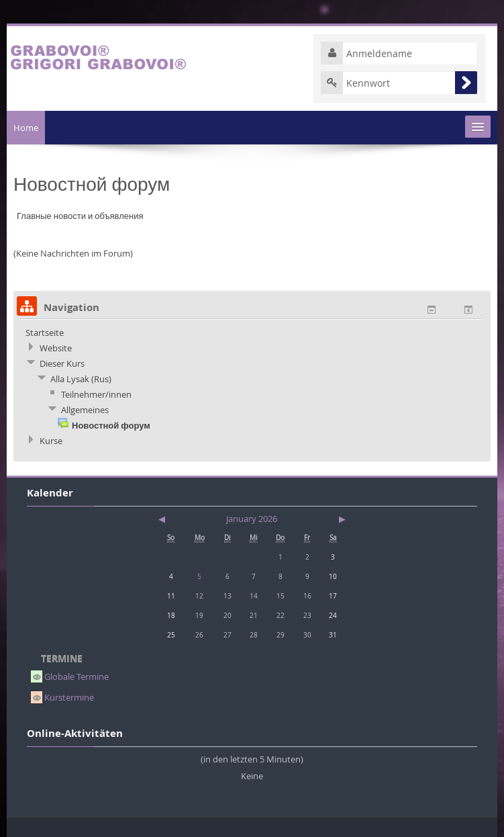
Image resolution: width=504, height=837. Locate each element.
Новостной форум (111, 425)
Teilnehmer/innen (96, 394)
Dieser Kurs (62, 363)
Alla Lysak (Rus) (81, 379)
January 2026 (252, 519)
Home (26, 128)
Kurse (51, 441)
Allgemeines (85, 410)
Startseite (45, 333)
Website (56, 348)
